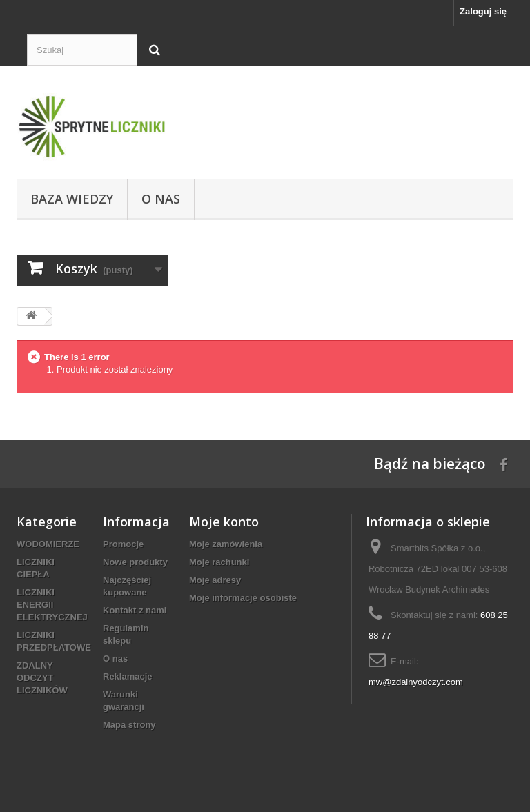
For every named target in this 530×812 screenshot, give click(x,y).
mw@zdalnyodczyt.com (416, 682)
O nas (161, 199)
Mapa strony (129, 725)
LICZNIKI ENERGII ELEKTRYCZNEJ (52, 605)
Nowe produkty (135, 562)
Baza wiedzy (72, 199)
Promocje (123, 544)
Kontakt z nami (135, 610)
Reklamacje (128, 676)
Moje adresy (215, 580)
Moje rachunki (219, 562)
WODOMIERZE (48, 544)
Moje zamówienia (226, 544)
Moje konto (224, 522)
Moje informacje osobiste (243, 598)
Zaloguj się (483, 11)
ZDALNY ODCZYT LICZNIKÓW (42, 678)
